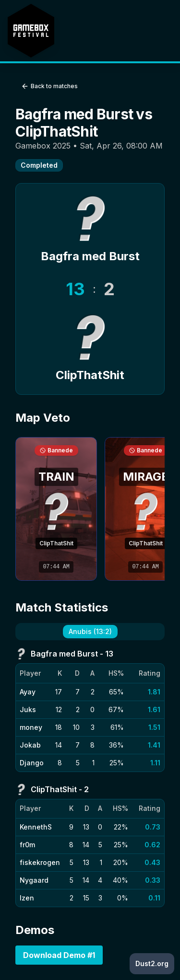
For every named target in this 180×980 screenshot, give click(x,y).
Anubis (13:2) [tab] (90, 631)
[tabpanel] (90, 778)
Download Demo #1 (59, 955)
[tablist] (90, 632)
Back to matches (49, 86)
